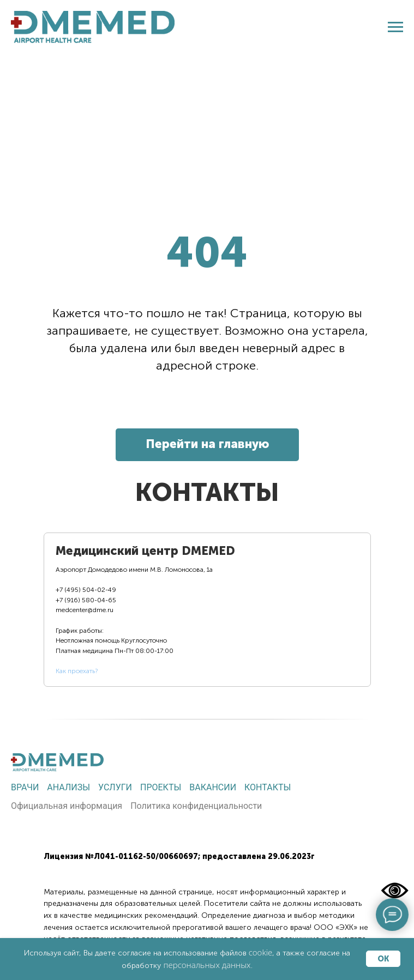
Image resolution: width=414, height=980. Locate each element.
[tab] (146, 609)
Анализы (68, 787)
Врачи (25, 787)
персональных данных (207, 965)
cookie (261, 952)
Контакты (268, 787)
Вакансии (213, 787)
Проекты (161, 787)
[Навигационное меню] (395, 27)
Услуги (115, 787)
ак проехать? (79, 671)
